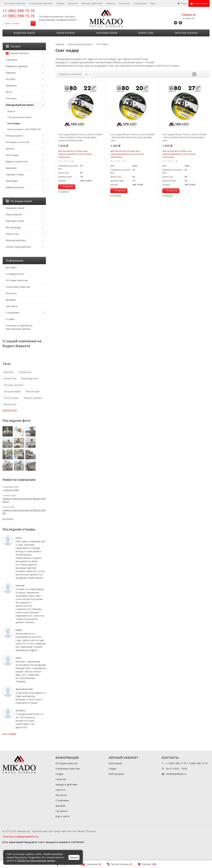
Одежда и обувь (15, 174)
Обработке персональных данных (36, 860)
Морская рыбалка (186, 33)
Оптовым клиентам (15, 3)
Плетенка (11, 98)
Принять (74, 858)
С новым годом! (11, 490)
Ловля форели (65, 33)
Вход (182, 3)
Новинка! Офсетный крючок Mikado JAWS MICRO (24, 500)
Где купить (12, 306)
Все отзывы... (10, 734)
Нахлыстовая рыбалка (18, 247)
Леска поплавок (11, 398)
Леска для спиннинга (14, 385)
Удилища (11, 73)
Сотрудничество (15, 274)
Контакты (124, 3)
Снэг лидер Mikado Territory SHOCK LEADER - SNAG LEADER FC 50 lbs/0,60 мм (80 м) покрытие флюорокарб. (80, 137)
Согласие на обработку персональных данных (19, 327)
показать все (10, 410)
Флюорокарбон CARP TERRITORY (24, 129)
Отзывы (10, 319)
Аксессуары (12, 155)
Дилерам (11, 300)
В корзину (66, 187)
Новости (111, 3)
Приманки (11, 85)
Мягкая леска (10, 404)
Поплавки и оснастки (18, 142)
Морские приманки (33, 398)
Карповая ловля (107, 33)
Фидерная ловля (24, 33)
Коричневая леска (30, 378)
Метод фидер (13, 227)
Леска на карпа (33, 391)
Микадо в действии (92, 3)
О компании (140, 3)
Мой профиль (116, 774)
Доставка (11, 267)
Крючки (10, 149)
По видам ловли (19, 201)
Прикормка (12, 181)
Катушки (10, 79)
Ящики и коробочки (17, 161)
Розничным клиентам (41, 3)
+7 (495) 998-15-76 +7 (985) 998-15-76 (19, 13)
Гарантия (73, 3)
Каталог (13, 46)
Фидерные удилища (17, 66)
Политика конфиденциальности (20, 836)
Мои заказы (115, 763)
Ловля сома (146, 33)
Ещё (154, 3)
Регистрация (199, 3)
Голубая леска (25, 372)
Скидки (60, 3)
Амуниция (11, 168)
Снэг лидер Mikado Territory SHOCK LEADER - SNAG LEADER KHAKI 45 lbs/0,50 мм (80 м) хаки (132, 137)
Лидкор (11, 111)
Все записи (8, 519)
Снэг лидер (14, 123)
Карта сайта (62, 816)
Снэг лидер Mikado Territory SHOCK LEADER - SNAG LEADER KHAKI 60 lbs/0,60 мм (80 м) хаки (184, 137)
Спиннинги (12, 60)
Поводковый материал (20, 105)
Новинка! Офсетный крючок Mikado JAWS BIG (24, 512)
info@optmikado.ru (176, 774)
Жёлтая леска (10, 378)
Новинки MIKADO (17, 53)
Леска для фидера (12, 391)
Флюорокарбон (14, 136)
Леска (9, 92)
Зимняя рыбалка (15, 187)
